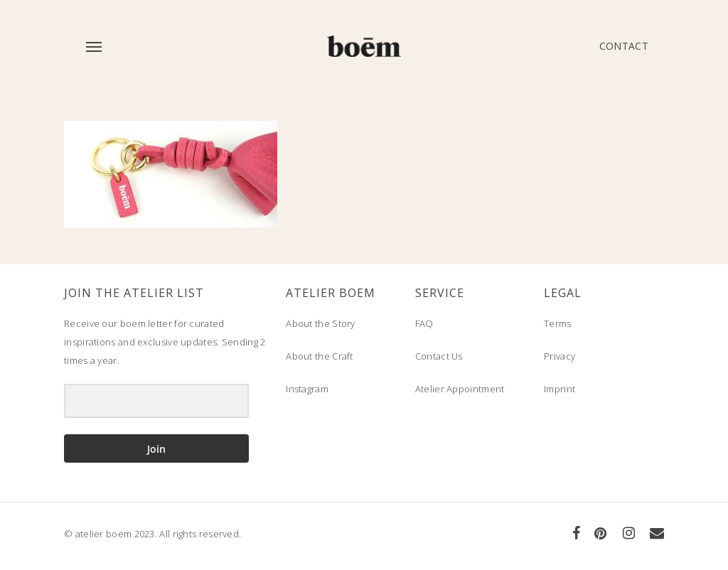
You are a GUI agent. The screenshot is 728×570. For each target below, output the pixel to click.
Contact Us (439, 356)
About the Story (321, 323)
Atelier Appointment (460, 389)
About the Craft (320, 356)
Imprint (560, 389)
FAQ (424, 323)
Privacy (560, 356)
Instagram (307, 389)
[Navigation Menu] (93, 46)
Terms (558, 323)
